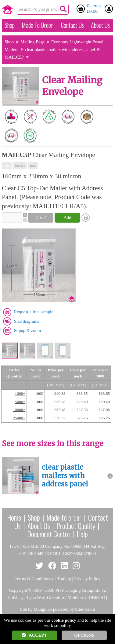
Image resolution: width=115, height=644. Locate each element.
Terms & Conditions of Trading (43, 579)
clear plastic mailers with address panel (60, 49)
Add (67, 217)
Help (82, 534)
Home (14, 517)
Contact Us (72, 25)
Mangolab (43, 609)
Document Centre (49, 534)
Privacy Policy (87, 579)
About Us (100, 25)
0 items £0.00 (94, 9)
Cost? (41, 217)
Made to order (64, 517)
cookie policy (64, 620)
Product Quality (76, 526)
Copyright (18, 590)
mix (7, 165)
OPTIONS (84, 635)
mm (33, 165)
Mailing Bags (32, 42)
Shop (10, 25)
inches (20, 165)
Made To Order (37, 25)
